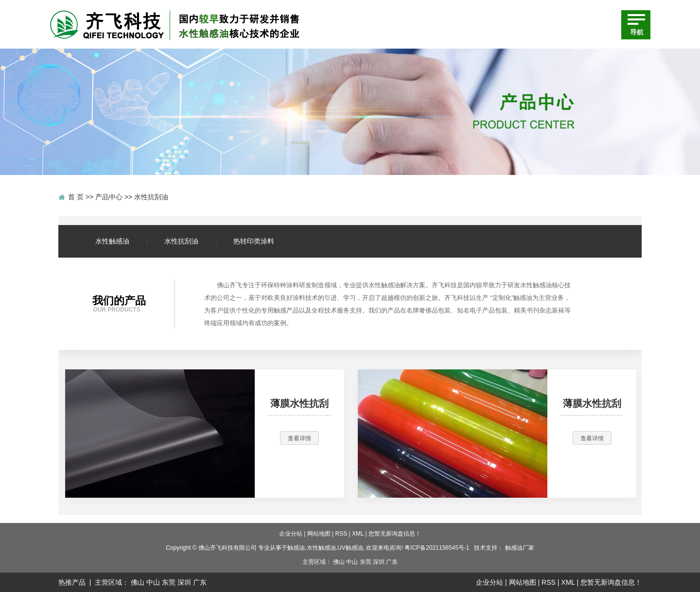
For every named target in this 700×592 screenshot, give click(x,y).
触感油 (296, 548)
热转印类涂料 (254, 241)
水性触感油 (112, 241)
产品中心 (109, 197)
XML (358, 534)
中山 (352, 562)
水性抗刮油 (151, 197)
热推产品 (72, 582)
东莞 (366, 562)
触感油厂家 (520, 548)
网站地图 (319, 534)
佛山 (339, 562)
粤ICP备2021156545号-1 (437, 548)
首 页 (76, 197)
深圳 (379, 562)
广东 (392, 562)
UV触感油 (350, 548)
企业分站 (291, 534)
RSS (341, 534)
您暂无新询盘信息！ (395, 534)
